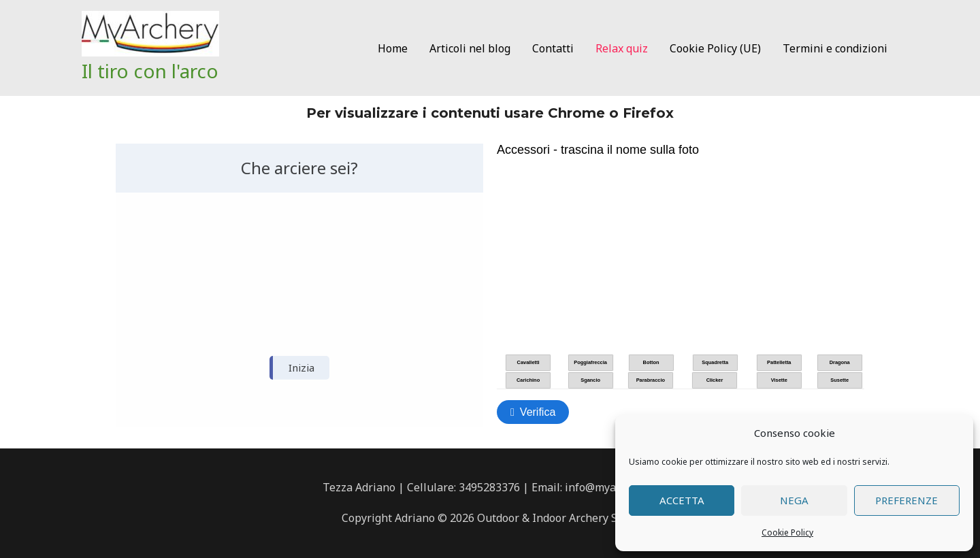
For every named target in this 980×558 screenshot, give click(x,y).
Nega (794, 500)
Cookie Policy (787, 532)
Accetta (682, 500)
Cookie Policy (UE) (715, 48)
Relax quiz (622, 48)
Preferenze (906, 500)
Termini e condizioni (835, 48)
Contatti (553, 48)
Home (393, 48)
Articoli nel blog (470, 48)
